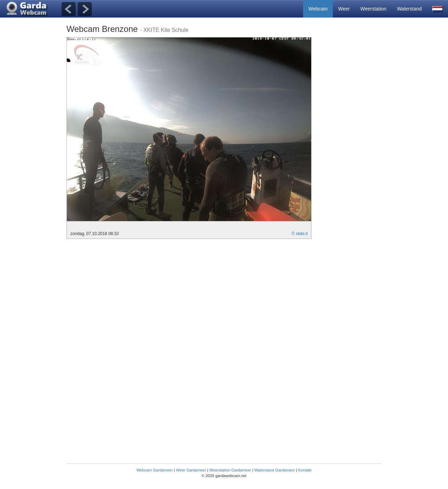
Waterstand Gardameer (274, 470)
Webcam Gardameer (155, 470)
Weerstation (373, 9)
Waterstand (409, 9)
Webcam (318, 9)
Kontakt (305, 470)
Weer (344, 9)
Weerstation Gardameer (230, 470)
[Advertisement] (353, 142)
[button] (437, 9)
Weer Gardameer (191, 470)
